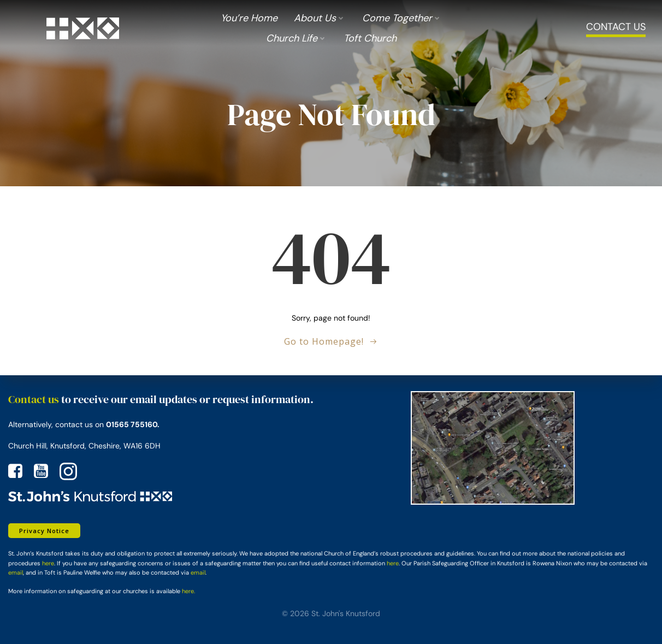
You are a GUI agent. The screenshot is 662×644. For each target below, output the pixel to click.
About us (320, 18)
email (16, 572)
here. (188, 591)
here (48, 563)
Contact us (34, 399)
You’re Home (249, 18)
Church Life (297, 38)
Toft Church (370, 38)
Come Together (402, 18)
